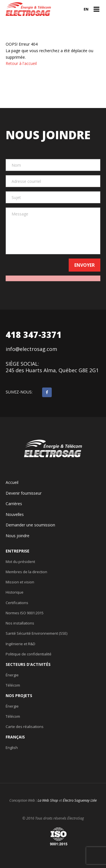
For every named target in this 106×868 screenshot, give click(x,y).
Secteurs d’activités (28, 664)
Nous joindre (18, 536)
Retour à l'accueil (21, 63)
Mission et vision (20, 582)
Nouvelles (15, 515)
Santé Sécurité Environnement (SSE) (36, 633)
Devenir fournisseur (24, 493)
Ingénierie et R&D (20, 644)
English (12, 748)
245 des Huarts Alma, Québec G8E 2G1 (52, 370)
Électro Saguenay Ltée (80, 800)
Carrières (14, 504)
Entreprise (18, 551)
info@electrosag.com (31, 349)
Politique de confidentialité (29, 654)
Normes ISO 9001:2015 (25, 613)
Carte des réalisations (25, 727)
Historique (15, 592)
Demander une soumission (30, 525)
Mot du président (20, 562)
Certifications (17, 603)
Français (15, 737)
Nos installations (20, 623)
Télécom (13, 685)
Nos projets (19, 696)
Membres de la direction (26, 572)
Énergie (12, 675)
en (86, 9)
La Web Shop (48, 800)
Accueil (12, 482)
